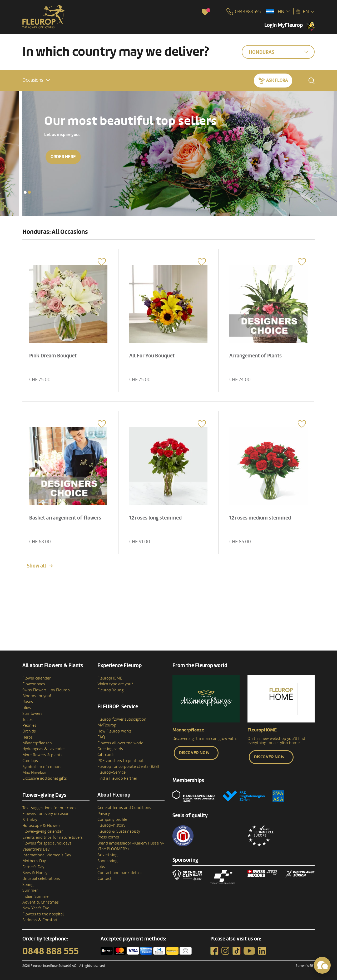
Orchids (29, 731)
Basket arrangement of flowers (65, 518)
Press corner (108, 837)
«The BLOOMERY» (113, 849)
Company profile (112, 819)
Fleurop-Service (111, 772)
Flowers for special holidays (47, 843)
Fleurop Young (110, 690)
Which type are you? (115, 684)
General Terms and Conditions (124, 808)
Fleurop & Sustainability (119, 831)
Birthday (30, 820)
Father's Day (33, 867)
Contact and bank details (120, 873)
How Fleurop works (115, 731)
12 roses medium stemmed (260, 518)
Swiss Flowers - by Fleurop (46, 690)
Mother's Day (34, 861)
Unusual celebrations (41, 879)
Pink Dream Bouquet (53, 356)
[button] (36, 80)
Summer (30, 890)
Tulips (28, 720)
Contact (105, 879)
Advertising (107, 855)
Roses (28, 702)
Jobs (101, 867)
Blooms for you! (37, 696)
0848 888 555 (51, 951)
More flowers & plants (42, 755)
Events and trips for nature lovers (53, 837)
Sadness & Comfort (40, 920)
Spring (28, 885)
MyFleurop (107, 725)
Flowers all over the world (120, 743)
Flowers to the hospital (43, 914)
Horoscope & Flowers (41, 826)
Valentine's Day (36, 849)
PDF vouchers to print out (121, 761)
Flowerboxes (34, 684)
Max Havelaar (34, 773)
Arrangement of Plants (256, 356)
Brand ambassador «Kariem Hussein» (131, 843)
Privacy (104, 814)
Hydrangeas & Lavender (44, 749)
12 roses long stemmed (155, 518)
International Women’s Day (47, 855)
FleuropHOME (110, 678)
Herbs (28, 737)
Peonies (29, 725)
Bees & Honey (35, 873)
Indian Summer (36, 896)
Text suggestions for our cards (49, 808)
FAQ (101, 737)
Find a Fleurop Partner (117, 778)
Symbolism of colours (42, 767)
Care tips (30, 761)
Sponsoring (107, 861)
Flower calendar (36, 678)
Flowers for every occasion (46, 814)
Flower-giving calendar (43, 831)
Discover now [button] (194, 753)
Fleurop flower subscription (122, 719)
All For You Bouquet (152, 356)
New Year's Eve (36, 908)
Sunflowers (32, 714)
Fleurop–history (111, 825)
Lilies (27, 708)
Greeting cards (110, 749)
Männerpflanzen (37, 743)
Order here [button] (41, 157)
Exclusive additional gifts (45, 778)
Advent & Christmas (41, 902)
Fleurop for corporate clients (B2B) (128, 766)
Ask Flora (277, 80)
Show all (36, 566)
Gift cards (106, 755)
